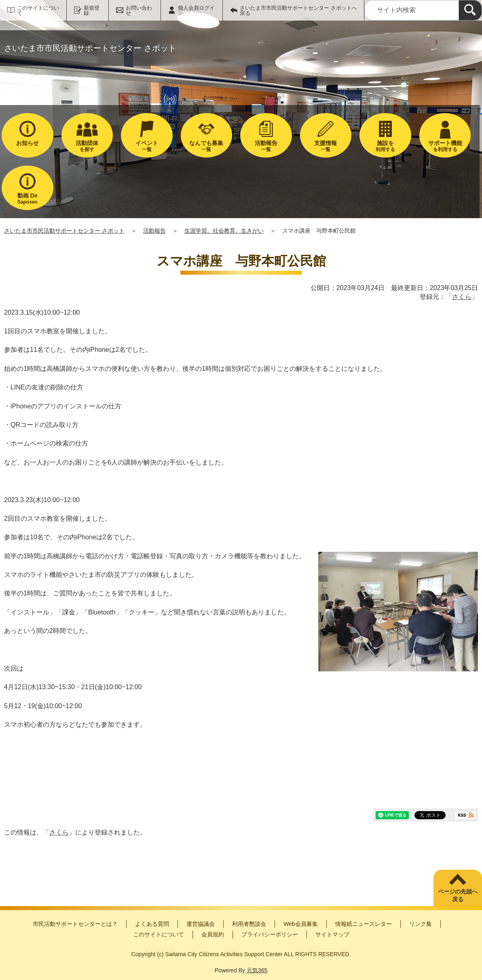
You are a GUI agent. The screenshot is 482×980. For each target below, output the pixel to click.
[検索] (470, 10)
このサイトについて (38, 11)
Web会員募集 (301, 924)
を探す (87, 146)
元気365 (257, 970)
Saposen (27, 199)
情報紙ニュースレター (364, 924)
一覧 (147, 146)
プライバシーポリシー (270, 934)
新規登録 (92, 11)
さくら (462, 297)
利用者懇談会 (249, 924)
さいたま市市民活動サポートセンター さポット (64, 231)
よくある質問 (152, 924)
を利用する (445, 146)
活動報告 (154, 231)
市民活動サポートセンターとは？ (75, 924)
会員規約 (213, 934)
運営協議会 (201, 924)
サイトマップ (332, 934)
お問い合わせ (139, 11)
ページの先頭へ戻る (458, 896)
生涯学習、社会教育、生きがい (224, 231)
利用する (385, 146)
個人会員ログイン (196, 11)
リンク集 (421, 924)
